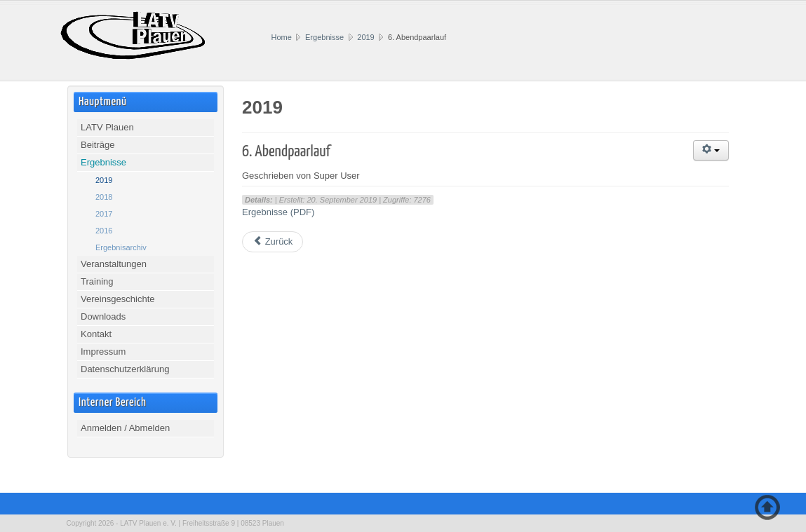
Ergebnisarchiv (121, 247)
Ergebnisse (324, 37)
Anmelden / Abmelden (125, 428)
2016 (104, 231)
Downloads (103, 316)
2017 (104, 214)
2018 (104, 197)
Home (282, 37)
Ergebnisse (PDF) (278, 212)
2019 (365, 37)
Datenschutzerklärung (125, 369)
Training (97, 281)
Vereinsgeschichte (118, 299)
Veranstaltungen (114, 264)
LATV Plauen (107, 127)
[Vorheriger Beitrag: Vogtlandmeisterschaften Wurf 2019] (273, 242)
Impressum (103, 352)
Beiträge (98, 145)
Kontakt (96, 334)
